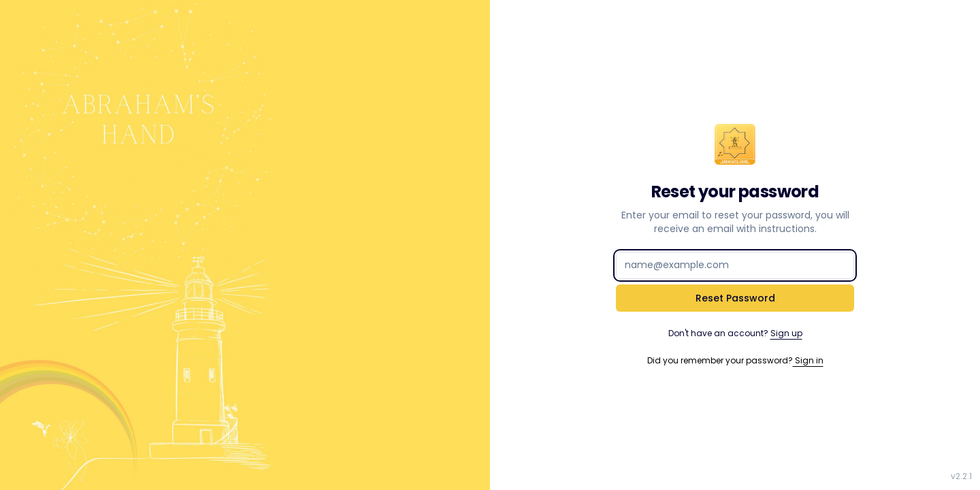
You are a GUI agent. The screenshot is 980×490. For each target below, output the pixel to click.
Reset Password (735, 298)
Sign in (808, 360)
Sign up (786, 333)
